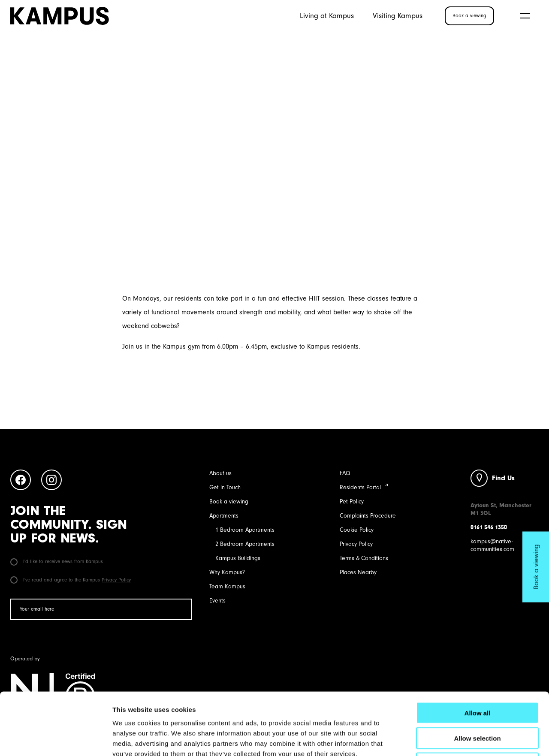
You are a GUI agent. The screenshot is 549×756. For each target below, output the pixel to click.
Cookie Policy (357, 530)
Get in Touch (225, 487)
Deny (478, 701)
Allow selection (477, 676)
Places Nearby (358, 572)
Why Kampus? (227, 572)
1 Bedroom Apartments (245, 530)
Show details (450, 739)
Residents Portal (360, 487)
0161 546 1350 (489, 527)
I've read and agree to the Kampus (71, 580)
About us (220, 473)
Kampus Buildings (238, 558)
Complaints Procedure (368, 516)
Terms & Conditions (364, 558)
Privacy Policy (116, 580)
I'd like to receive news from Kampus (57, 561)
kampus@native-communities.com (492, 545)
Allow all (478, 651)
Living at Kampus (327, 15)
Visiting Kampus (398, 15)
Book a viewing (229, 501)
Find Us (503, 478)
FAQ (345, 473)
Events (217, 601)
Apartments (224, 516)
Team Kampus (227, 586)
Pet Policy (352, 501)
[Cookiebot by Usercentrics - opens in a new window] (56, 739)
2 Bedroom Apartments (245, 544)
